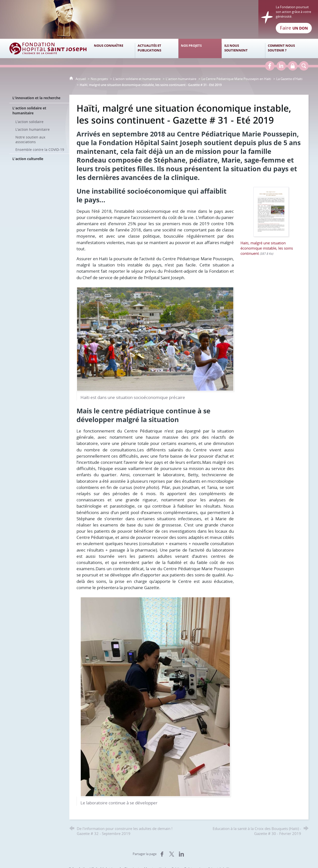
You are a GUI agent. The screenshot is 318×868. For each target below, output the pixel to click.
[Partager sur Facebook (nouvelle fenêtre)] (162, 854)
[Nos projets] (200, 48)
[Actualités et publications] (157, 48)
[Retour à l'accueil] (159, 19)
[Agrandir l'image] (155, 338)
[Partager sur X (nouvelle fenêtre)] (172, 854)
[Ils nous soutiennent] (243, 48)
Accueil (81, 79)
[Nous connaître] (113, 48)
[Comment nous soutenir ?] (287, 48)
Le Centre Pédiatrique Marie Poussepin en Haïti (236, 79)
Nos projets (99, 79)
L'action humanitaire (181, 79)
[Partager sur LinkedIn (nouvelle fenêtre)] (181, 854)
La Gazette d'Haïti (289, 79)
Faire (294, 28)
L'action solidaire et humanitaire (137, 79)
